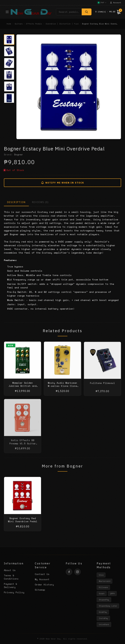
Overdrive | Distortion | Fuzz (62, 24)
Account (115, 3)
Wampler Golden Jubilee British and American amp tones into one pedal (23, 390)
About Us (10, 570)
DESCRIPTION (16, 202)
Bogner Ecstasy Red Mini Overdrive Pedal (23, 523)
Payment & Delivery (10, 585)
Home (9, 24)
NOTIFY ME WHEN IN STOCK (62, 183)
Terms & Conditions (11, 577)
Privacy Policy (14, 592)
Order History (44, 584)
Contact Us (42, 574)
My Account (42, 579)
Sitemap (40, 590)
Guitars (19, 24)
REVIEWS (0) (40, 202)
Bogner (19, 154)
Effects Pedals (34, 24)
